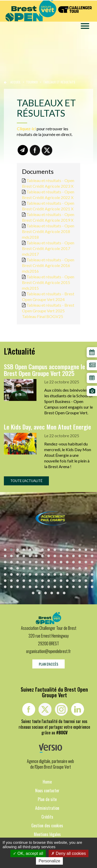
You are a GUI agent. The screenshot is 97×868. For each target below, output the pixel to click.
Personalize (49, 861)
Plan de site (47, 799)
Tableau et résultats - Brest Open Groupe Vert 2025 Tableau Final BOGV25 (48, 311)
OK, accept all (28, 853)
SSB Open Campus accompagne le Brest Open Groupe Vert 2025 (44, 370)
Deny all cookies (69, 853)
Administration (47, 808)
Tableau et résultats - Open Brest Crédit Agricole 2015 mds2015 (48, 282)
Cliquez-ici (26, 129)
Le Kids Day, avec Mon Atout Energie (47, 427)
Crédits (47, 817)
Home (47, 782)
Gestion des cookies (47, 826)
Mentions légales (47, 834)
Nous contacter (47, 790)
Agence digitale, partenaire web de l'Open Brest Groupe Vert (50, 764)
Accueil (16, 82)
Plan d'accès (48, 664)
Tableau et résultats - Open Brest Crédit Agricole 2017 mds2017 (48, 248)
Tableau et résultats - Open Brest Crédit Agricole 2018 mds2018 (48, 231)
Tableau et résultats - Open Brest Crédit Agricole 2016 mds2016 (48, 265)
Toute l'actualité (26, 481)
